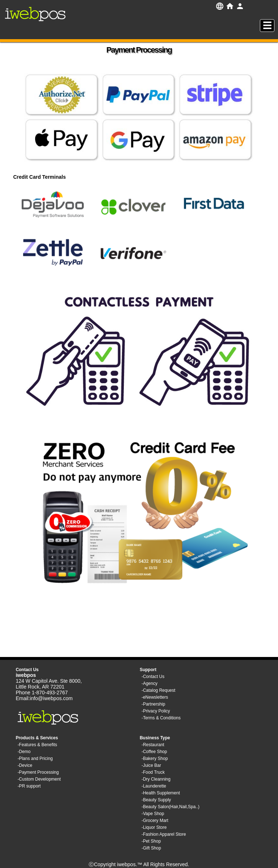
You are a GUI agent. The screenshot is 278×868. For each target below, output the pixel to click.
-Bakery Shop (155, 759)
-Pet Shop (151, 841)
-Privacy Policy (156, 711)
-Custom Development (39, 779)
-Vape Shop (153, 814)
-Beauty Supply (156, 800)
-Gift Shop (151, 848)
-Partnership (153, 704)
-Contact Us (153, 677)
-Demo (24, 752)
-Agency (149, 683)
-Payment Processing (38, 772)
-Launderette (154, 786)
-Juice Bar (151, 765)
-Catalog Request (158, 690)
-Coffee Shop (154, 752)
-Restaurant (153, 745)
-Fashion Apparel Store (164, 834)
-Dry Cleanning (156, 779)
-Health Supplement (161, 793)
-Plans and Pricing (35, 759)
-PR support (29, 786)
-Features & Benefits (37, 745)
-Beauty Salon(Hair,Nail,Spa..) (170, 807)
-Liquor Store (154, 827)
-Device (25, 765)
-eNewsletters (155, 697)
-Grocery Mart (155, 821)
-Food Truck (153, 772)
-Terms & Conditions (161, 718)
